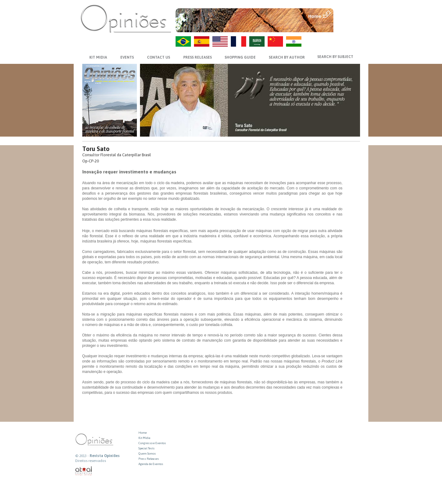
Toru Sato (96, 149)
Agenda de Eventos (151, 464)
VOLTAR (347, 27)
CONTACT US (159, 57)
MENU (347, 14)
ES (202, 41)
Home (143, 433)
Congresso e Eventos (152, 443)
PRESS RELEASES (198, 57)
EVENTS (127, 57)
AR (257, 41)
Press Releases (149, 459)
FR (238, 41)
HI (294, 41)
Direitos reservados (91, 461)
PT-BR (183, 41)
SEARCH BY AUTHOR (287, 57)
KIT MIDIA (98, 57)
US (220, 41)
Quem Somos (147, 454)
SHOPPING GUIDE (240, 57)
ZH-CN (275, 41)
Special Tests (147, 448)
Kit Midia (144, 438)
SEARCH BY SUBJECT (335, 57)
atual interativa (84, 471)
